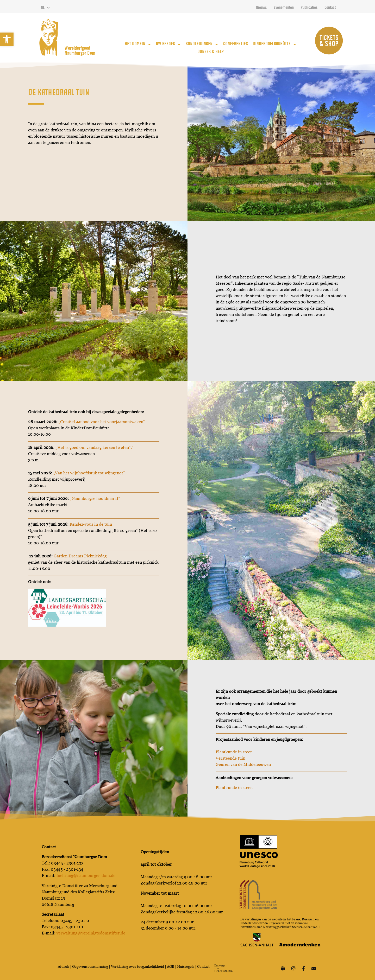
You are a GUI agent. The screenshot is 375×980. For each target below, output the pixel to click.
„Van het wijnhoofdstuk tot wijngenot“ (89, 473)
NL (45, 8)
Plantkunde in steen (234, 752)
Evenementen (284, 8)
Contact (330, 8)
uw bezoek (168, 44)
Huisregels (186, 966)
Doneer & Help (211, 52)
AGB (171, 966)
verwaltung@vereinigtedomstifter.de (91, 933)
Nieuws (261, 8)
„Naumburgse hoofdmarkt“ (95, 498)
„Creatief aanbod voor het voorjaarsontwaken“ (102, 422)
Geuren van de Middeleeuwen (243, 764)
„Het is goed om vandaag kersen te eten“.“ (95, 447)
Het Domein (138, 44)
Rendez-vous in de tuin (91, 524)
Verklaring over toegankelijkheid (137, 966)
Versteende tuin (230, 758)
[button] (7, 39)
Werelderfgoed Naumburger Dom (80, 51)
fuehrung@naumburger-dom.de (86, 876)
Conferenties (236, 44)
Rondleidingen (202, 44)
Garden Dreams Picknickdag (80, 556)
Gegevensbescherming (90, 966)
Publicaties (309, 8)
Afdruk (64, 966)
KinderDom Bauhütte (275, 44)
